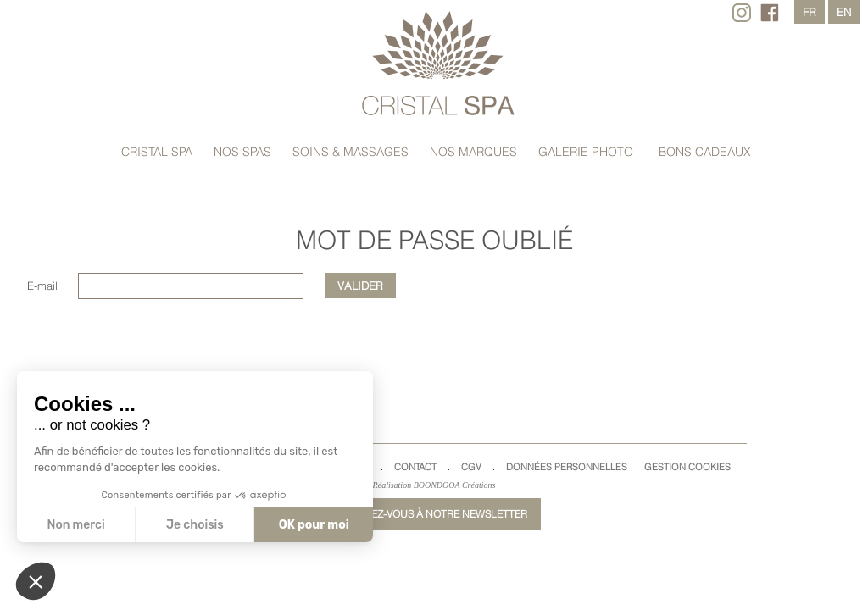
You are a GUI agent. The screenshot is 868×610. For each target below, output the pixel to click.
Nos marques (473, 152)
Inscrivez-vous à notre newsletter (430, 514)
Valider (360, 286)
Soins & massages (351, 152)
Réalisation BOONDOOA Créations (434, 485)
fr (810, 12)
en (844, 12)
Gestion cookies (687, 467)
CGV (471, 467)
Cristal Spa (157, 152)
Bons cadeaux (705, 152)
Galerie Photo (586, 152)
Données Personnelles (567, 467)
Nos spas (242, 152)
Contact (415, 467)
